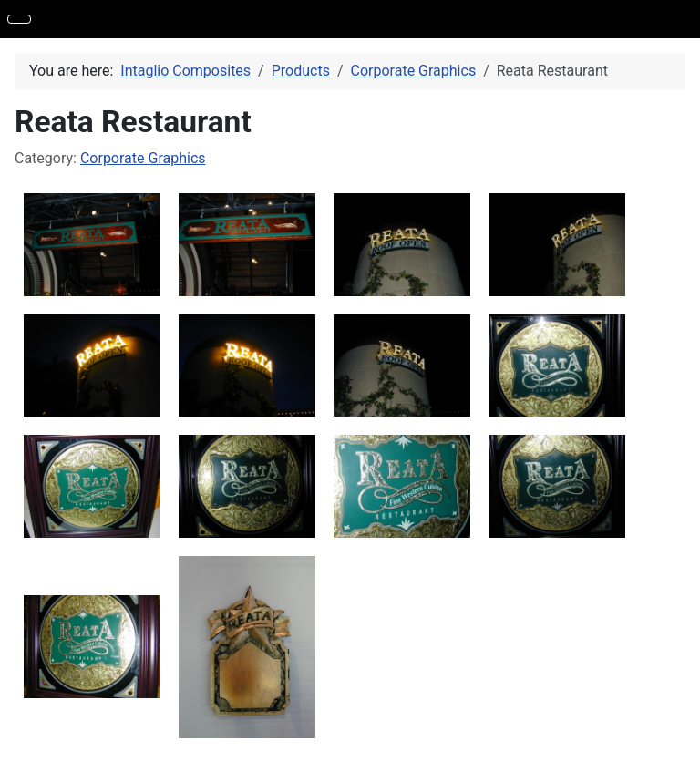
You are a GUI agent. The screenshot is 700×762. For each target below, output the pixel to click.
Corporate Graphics (143, 158)
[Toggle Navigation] (19, 19)
